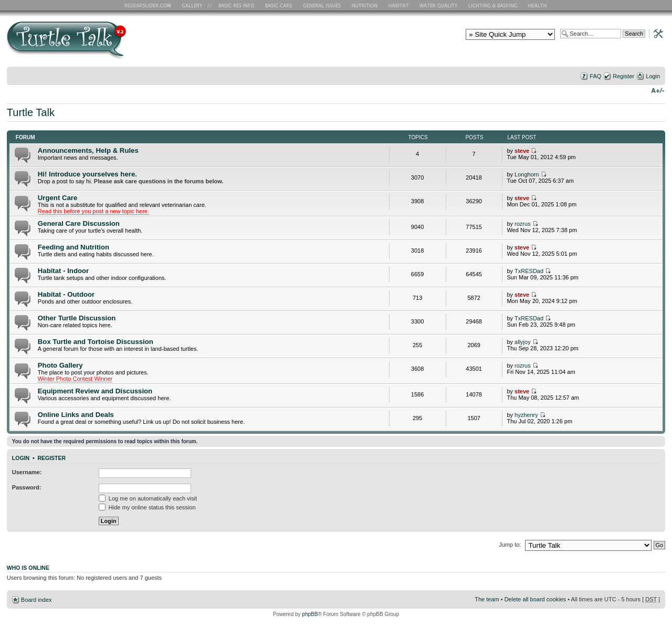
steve (522, 151)
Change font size (658, 90)
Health (538, 5)
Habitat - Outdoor (66, 294)
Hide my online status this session (147, 507)
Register (623, 76)
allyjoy (523, 342)
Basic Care (278, 5)
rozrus (523, 224)
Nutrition (366, 5)
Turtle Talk (31, 112)
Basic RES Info (234, 5)
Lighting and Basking (493, 5)
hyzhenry (526, 415)
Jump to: (510, 545)
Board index (36, 600)
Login (653, 76)
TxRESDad (529, 271)
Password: (27, 487)
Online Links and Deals (76, 415)
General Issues (323, 5)
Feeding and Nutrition (73, 247)
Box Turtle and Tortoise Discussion (96, 342)
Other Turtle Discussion (77, 318)
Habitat (399, 5)
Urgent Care (57, 198)
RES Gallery (196, 5)
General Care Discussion (79, 223)
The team (487, 599)
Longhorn (527, 174)
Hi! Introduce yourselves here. (87, 174)
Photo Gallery (60, 365)
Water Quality (438, 5)
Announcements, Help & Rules (88, 150)
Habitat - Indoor (63, 271)
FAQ (595, 76)
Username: (27, 472)
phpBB (310, 614)
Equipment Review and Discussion (95, 391)
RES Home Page (150, 5)
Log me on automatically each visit (148, 498)
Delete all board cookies (535, 599)
